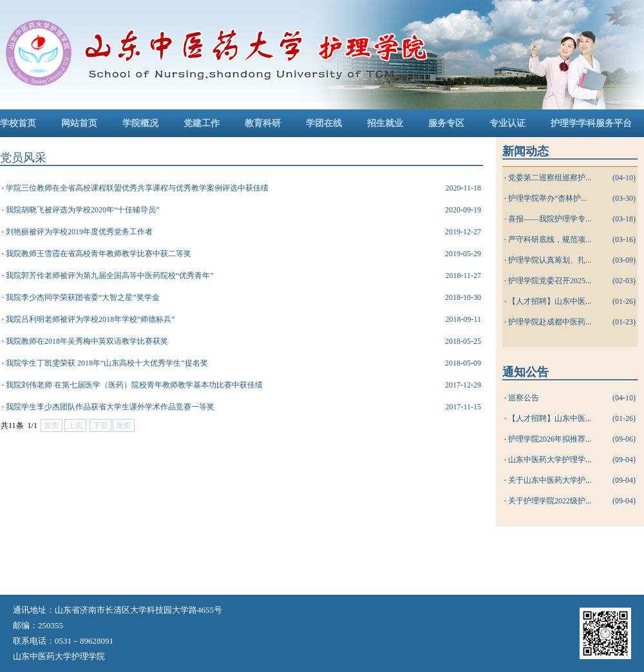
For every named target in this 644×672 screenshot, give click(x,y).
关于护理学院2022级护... (550, 501)
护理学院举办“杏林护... (547, 198)
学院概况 (140, 123)
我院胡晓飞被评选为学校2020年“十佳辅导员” (83, 210)
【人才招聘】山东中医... (550, 301)
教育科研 (263, 123)
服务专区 (446, 123)
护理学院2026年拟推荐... (550, 439)
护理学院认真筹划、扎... (550, 260)
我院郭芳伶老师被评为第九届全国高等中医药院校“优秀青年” (110, 275)
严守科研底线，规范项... (550, 239)
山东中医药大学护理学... (550, 460)
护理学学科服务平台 (591, 123)
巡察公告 (524, 398)
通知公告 (526, 372)
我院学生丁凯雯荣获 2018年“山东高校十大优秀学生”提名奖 (107, 363)
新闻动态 (526, 151)
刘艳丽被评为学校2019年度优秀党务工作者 (79, 232)
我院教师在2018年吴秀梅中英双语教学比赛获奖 (87, 341)
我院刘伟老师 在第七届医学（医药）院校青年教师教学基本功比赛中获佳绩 (134, 385)
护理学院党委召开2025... (550, 281)
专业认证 (507, 123)
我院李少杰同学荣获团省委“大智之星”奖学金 (83, 297)
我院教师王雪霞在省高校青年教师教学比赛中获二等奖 (99, 254)
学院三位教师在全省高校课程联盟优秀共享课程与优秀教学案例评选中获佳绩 (137, 188)
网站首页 (79, 123)
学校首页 (18, 123)
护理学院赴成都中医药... (550, 322)
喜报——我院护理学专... (550, 219)
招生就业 (385, 123)
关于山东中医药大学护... (550, 480)
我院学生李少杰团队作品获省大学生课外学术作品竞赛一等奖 (110, 407)
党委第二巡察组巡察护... (550, 178)
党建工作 (202, 123)
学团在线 (324, 123)
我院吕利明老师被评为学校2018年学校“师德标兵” (90, 319)
